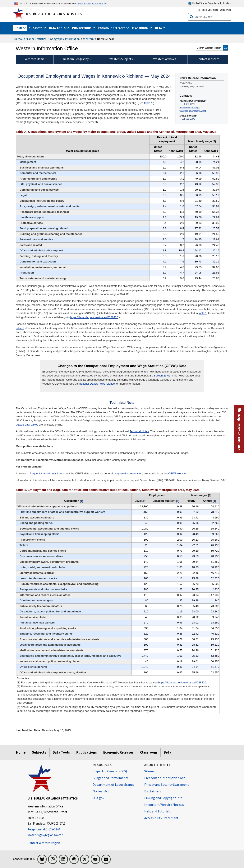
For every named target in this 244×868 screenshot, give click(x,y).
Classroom (149, 752)
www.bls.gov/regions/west (193, 111)
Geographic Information (65, 39)
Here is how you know (90, 3)
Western (88, 39)
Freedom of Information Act (165, 778)
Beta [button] (159, 28)
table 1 (203, 313)
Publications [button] (82, 28)
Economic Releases (118, 752)
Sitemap (150, 771)
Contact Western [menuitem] (208, 59)
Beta (167, 752)
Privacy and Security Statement (167, 784)
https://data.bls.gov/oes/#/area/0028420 (94, 317)
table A (148, 103)
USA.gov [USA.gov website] (98, 798)
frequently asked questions (46, 473)
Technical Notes (139, 431)
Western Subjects (121, 59)
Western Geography (76, 59)
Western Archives (165, 59)
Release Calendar (208, 10)
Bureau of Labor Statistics (30, 39)
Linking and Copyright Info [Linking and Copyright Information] (163, 798)
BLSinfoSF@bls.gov (190, 108)
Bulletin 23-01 (162, 376)
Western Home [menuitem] (35, 59)
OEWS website (177, 473)
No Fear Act (101, 791)
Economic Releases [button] (112, 28)
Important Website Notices (164, 805)
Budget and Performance (111, 778)
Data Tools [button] (58, 28)
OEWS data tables (27, 425)
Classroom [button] (141, 28)
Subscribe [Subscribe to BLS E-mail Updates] (225, 10)
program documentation (128, 473)
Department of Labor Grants (113, 784)
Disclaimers (153, 791)
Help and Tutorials (158, 811)
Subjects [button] (36, 28)
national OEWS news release (97, 384)
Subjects (39, 752)
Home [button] (19, 28)
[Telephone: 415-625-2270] (57, 829)
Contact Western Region (44, 843)
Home (21, 752)
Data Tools (61, 752)
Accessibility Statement (161, 818)
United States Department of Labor (210, 3)
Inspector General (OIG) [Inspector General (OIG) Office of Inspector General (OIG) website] (110, 771)
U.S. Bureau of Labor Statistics (54, 14)
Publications (87, 752)
